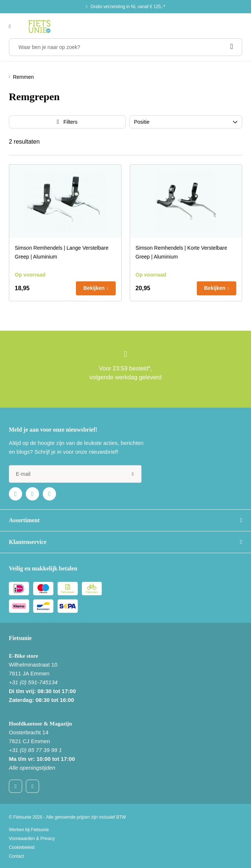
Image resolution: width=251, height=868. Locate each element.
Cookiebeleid (22, 847)
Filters (70, 122)
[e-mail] (75, 474)
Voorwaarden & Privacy (32, 839)
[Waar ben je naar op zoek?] (125, 47)
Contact (16, 856)
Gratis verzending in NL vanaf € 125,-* (128, 7)
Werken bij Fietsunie (29, 830)
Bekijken (94, 288)
